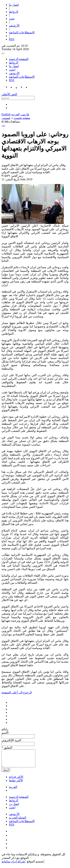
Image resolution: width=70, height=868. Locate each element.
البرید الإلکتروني (11, 740)
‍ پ (3, 125)
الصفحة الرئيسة (19, 59)
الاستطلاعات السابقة (22, 32)
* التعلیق (7, 748)
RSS (12, 39)
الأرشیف (14, 26)
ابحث (12, 70)
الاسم (5, 733)
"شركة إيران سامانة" (23, 865)
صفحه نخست (22, 118)
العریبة (13, 790)
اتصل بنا (14, 5)
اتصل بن (14, 807)
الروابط (14, 12)
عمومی (6, 118)
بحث (12, 19)
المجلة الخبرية (18, 821)
